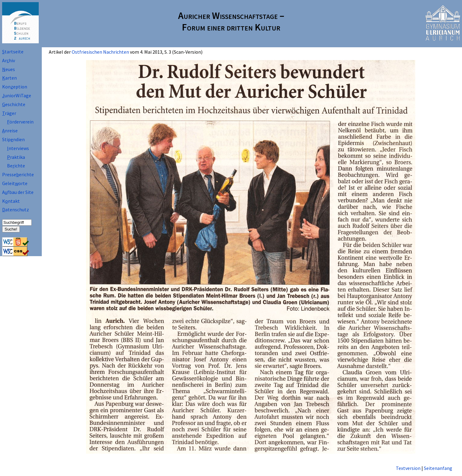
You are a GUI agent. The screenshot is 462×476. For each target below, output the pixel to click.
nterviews (18, 148)
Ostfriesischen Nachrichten (100, 52)
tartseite (13, 52)
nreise (10, 131)
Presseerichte (18, 174)
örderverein (20, 122)
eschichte (14, 104)
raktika (16, 157)
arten (9, 78)
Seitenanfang (438, 468)
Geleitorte (15, 183)
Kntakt (11, 201)
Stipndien (13, 139)
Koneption (15, 87)
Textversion (408, 468)
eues (9, 69)
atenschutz (16, 209)
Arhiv (9, 60)
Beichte (16, 166)
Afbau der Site (18, 192)
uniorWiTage (17, 95)
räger (9, 113)
